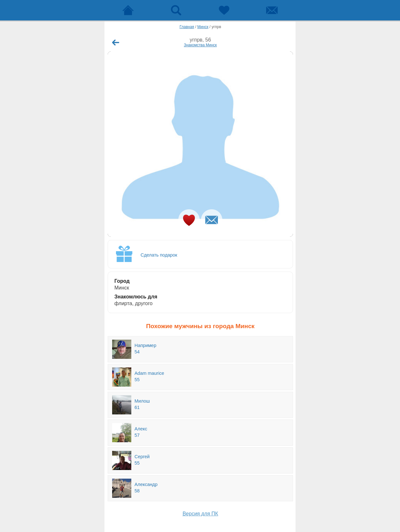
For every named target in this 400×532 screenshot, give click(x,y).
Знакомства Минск (200, 45)
